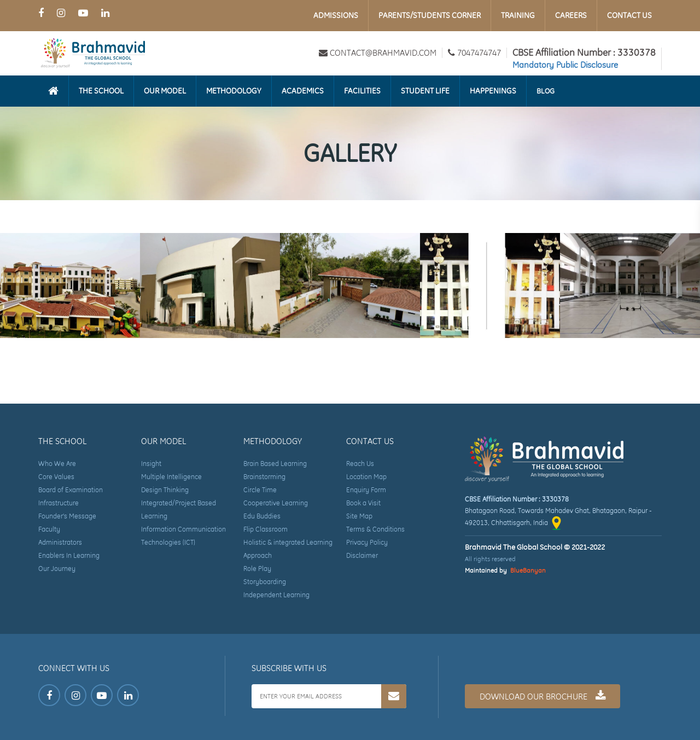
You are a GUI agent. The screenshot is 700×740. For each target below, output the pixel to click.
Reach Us (360, 464)
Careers (571, 15)
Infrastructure (59, 503)
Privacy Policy (367, 542)
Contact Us (629, 15)
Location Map (366, 477)
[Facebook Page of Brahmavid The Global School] (41, 13)
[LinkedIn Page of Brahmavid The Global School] (105, 13)
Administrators (60, 542)
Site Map (359, 516)
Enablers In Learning (69, 555)
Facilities (362, 91)
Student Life (425, 91)
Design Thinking (165, 490)
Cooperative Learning (276, 503)
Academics (303, 91)
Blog (546, 91)
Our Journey (57, 569)
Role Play (257, 569)
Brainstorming (264, 477)
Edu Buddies (262, 516)
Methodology (234, 91)
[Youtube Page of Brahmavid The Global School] (83, 13)
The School (101, 91)
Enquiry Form (366, 490)
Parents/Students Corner (430, 15)
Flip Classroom (266, 529)
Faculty (49, 529)
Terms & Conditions (375, 529)
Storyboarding (265, 582)
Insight (151, 464)
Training (518, 15)
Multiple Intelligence (171, 477)
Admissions (336, 15)
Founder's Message (67, 516)
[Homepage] (53, 91)
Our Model (165, 91)
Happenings (493, 91)
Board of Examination (71, 490)
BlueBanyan (528, 570)
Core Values (56, 477)
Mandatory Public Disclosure (565, 65)
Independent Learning (276, 595)
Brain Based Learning (275, 464)
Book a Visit (363, 503)
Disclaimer (362, 555)
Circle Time (260, 490)
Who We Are (57, 464)
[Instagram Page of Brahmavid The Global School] (61, 13)
